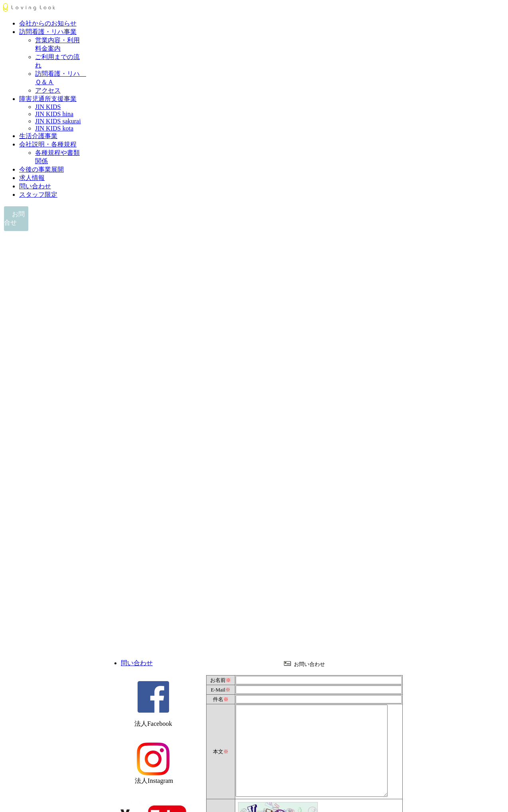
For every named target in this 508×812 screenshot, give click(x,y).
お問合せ (14, 218)
